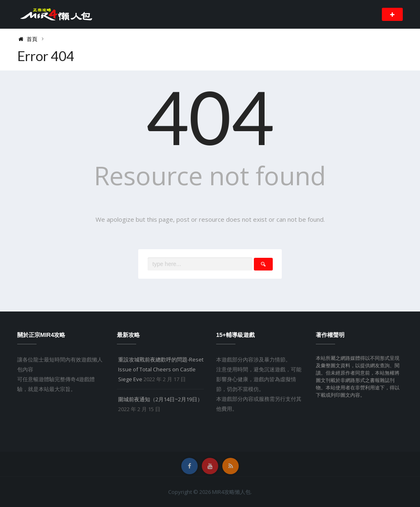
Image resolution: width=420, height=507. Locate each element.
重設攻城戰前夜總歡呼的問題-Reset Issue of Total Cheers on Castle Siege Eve (161, 369)
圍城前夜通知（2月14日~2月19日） (160, 399)
